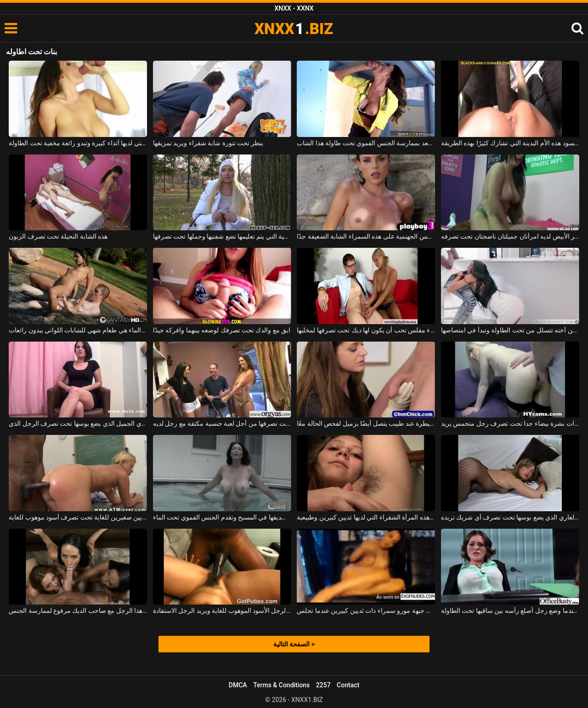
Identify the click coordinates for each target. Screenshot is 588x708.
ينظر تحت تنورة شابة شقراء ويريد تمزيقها (208, 143)
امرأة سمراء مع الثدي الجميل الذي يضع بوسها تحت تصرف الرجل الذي (78, 423)
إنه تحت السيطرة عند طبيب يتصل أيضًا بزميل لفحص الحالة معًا (366, 423)
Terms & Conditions (281, 685)
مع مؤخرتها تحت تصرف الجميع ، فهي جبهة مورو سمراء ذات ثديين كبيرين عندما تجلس (366, 611)
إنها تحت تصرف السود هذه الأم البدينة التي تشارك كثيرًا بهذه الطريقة (510, 143)
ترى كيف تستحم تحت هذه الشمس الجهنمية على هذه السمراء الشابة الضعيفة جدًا (366, 236)
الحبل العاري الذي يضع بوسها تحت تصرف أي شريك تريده (510, 517)
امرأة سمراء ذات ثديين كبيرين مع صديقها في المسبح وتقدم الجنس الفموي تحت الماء (222, 517)
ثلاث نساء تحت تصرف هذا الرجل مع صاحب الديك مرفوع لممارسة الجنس (78, 611)
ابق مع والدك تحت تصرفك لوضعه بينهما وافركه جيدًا (222, 330)
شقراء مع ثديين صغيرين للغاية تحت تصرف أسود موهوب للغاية (78, 517)
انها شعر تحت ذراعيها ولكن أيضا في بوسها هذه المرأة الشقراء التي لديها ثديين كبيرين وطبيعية (366, 517)
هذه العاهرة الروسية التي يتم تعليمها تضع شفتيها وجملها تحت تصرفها (222, 236)
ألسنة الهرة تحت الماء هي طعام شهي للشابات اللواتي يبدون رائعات (78, 330)
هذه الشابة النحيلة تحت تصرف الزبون (58, 236)
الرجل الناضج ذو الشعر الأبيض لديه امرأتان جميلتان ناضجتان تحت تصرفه (510, 236)
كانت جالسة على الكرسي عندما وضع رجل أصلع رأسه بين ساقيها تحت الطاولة (510, 611)
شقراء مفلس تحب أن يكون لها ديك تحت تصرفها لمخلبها (366, 330)
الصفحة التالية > (294, 644)
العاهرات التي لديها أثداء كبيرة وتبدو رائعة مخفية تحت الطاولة (78, 143)
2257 (323, 685)
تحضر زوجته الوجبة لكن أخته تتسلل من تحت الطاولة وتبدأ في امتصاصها (510, 330)
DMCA (238, 685)
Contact (348, 685)
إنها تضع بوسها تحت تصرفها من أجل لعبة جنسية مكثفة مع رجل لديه (222, 423)
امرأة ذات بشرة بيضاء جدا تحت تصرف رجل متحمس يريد (510, 423)
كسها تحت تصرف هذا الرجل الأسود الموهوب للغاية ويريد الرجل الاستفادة (222, 611)
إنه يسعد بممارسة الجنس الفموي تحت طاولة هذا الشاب (366, 143)
